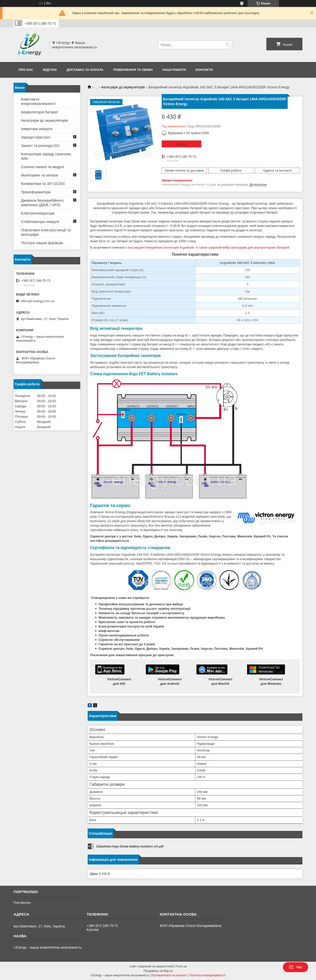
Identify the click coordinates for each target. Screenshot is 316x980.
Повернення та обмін (133, 70)
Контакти (204, 70)
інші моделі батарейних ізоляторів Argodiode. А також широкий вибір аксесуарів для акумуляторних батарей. (209, 247)
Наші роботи (174, 70)
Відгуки (50, 70)
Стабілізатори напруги (40, 222)
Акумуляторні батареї (39, 112)
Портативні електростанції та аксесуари (46, 232)
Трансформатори (36, 192)
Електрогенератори (38, 213)
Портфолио (22, 903)
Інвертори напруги (37, 129)
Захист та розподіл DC (40, 146)
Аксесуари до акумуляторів (123, 87)
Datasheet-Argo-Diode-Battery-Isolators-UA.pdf (130, 846)
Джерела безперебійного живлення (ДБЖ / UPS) (42, 203)
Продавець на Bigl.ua (158, 971)
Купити (181, 144)
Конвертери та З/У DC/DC (43, 184)
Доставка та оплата (85, 70)
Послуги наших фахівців (42, 243)
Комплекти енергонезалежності (38, 101)
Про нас (26, 70)
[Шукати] (228, 45)
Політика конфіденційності (207, 975)
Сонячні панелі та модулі (42, 167)
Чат (296, 967)
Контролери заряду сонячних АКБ (46, 156)
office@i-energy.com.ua (38, 301)
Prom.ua (181, 966)
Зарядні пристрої (36, 137)
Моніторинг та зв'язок (39, 175)
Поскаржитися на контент (169, 975)
